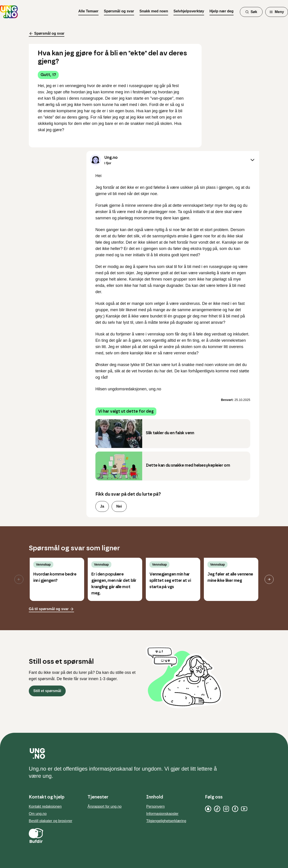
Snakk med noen (154, 11)
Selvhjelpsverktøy (189, 11)
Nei (119, 506)
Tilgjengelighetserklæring (166, 821)
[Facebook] (235, 809)
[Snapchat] (208, 809)
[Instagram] (226, 809)
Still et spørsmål (47, 691)
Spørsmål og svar (119, 11)
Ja (102, 506)
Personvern (155, 806)
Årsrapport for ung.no (105, 806)
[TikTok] (217, 809)
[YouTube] (244, 809)
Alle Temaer (88, 11)
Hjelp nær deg (222, 11)
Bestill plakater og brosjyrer (51, 821)
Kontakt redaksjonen (45, 806)
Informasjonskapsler (162, 814)
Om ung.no (38, 814)
